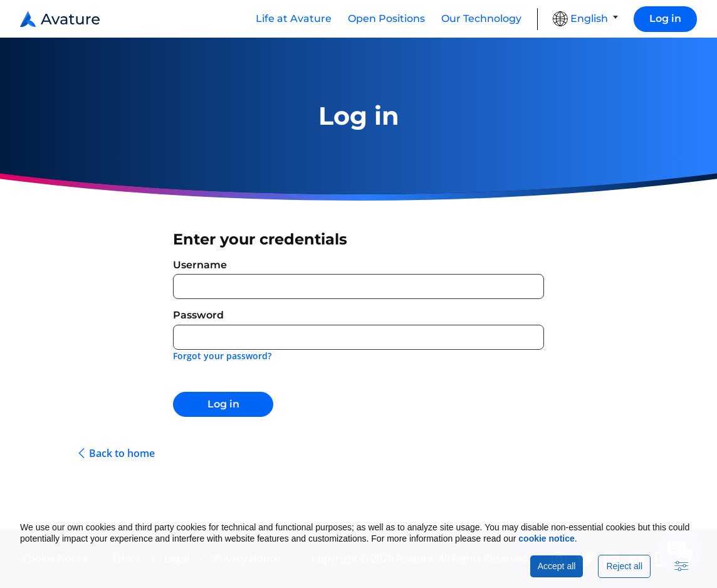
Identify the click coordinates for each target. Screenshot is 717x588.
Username (200, 265)
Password (198, 315)
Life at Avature (294, 18)
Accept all (557, 566)
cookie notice (546, 538)
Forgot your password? (222, 356)
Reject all (624, 566)
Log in (665, 18)
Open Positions (386, 18)
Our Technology (481, 18)
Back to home (122, 454)
